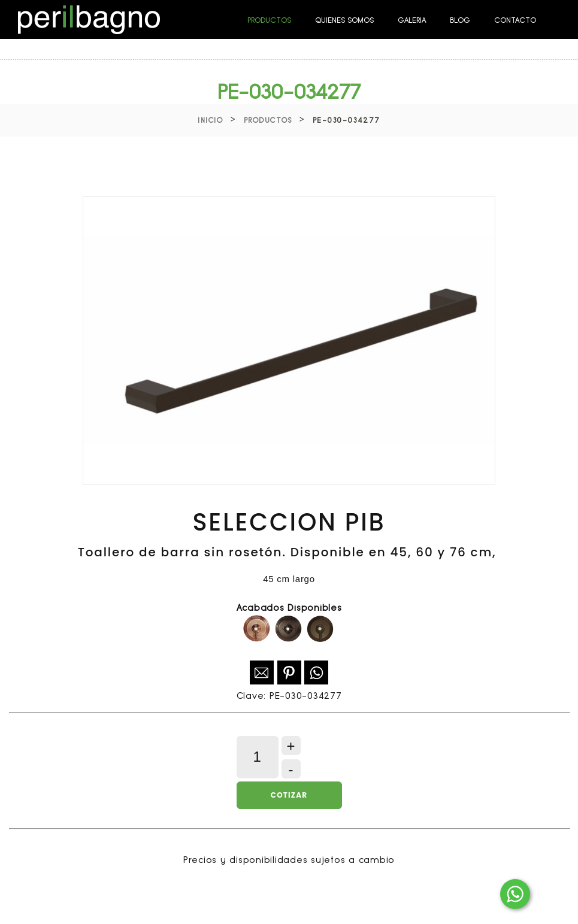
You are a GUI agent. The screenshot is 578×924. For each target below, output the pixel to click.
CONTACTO (515, 20)
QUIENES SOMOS (344, 20)
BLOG (460, 20)
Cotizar (289, 795)
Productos (268, 120)
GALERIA (412, 20)
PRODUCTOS (269, 20)
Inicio (210, 120)
